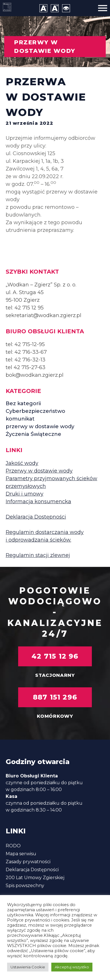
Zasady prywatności (28, 862)
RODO (13, 846)
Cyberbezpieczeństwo (35, 411)
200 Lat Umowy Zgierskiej (35, 878)
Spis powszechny (25, 886)
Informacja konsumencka (38, 502)
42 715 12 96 (55, 656)
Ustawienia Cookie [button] (28, 967)
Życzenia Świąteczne (33, 434)
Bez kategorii (23, 403)
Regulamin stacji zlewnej (38, 555)
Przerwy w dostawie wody (39, 471)
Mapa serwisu (21, 854)
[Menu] (103, 8)
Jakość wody (22, 463)
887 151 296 (55, 697)
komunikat (20, 419)
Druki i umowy (25, 494)
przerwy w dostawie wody (40, 426)
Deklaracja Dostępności (36, 517)
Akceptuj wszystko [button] (72, 967)
